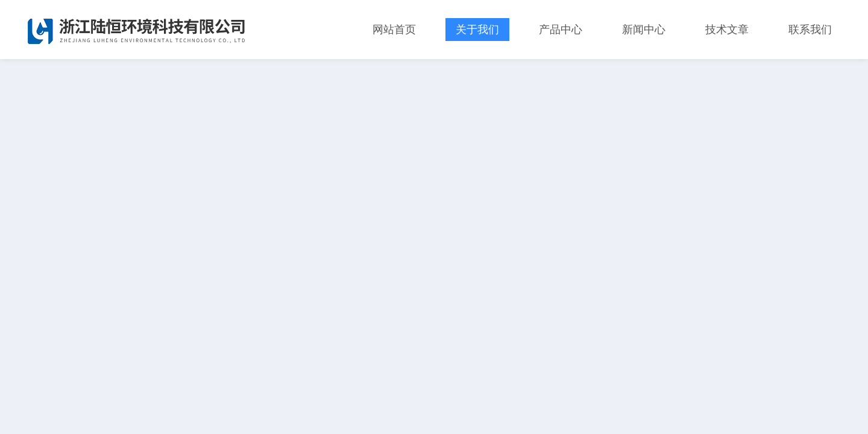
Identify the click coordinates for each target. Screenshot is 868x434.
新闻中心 (644, 30)
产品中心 (561, 30)
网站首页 (394, 30)
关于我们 (477, 30)
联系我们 (810, 30)
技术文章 (727, 30)
